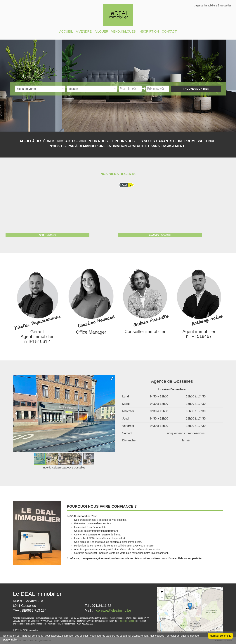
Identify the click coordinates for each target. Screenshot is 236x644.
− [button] (162, 598)
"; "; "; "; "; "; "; (92, 89)
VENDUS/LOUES (123, 32)
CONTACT (169, 32)
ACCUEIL (66, 32)
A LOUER (101, 32)
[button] (112, 378)
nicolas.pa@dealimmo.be (112, 611)
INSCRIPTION (149, 32)
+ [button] (162, 592)
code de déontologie (127, 621)
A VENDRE (84, 32)
